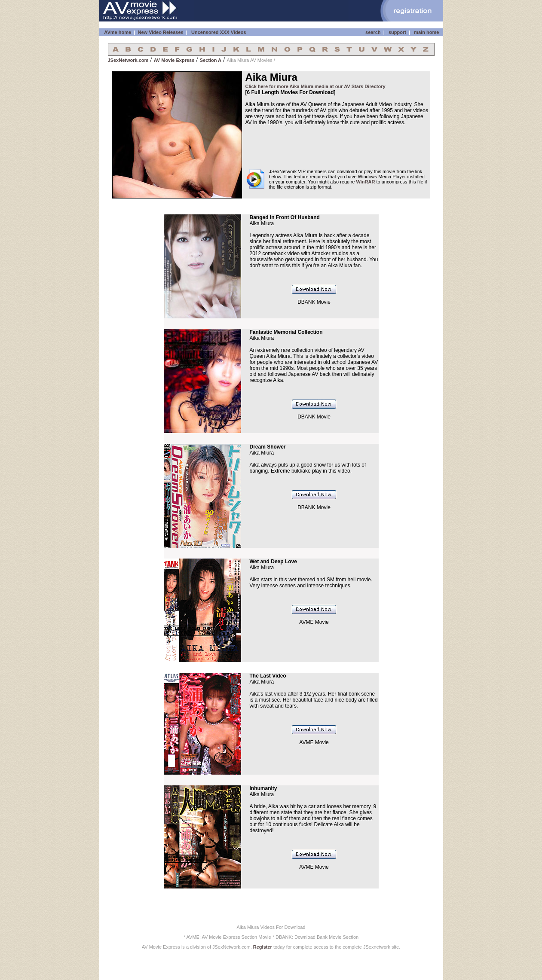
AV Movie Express (174, 60)
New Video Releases (160, 32)
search (373, 32)
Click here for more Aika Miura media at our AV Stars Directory (315, 86)
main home (426, 32)
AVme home (117, 32)
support (397, 32)
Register (263, 947)
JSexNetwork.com (128, 60)
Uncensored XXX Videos (219, 32)
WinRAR (366, 182)
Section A (211, 60)
